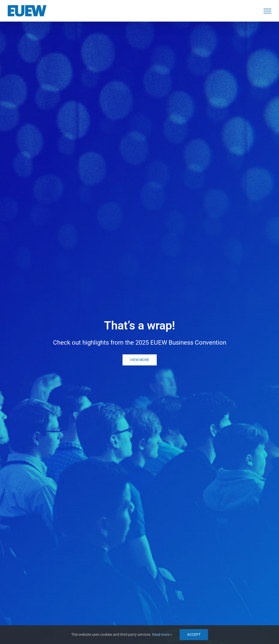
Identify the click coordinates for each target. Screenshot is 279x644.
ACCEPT (194, 634)
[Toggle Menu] (267, 11)
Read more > (162, 634)
